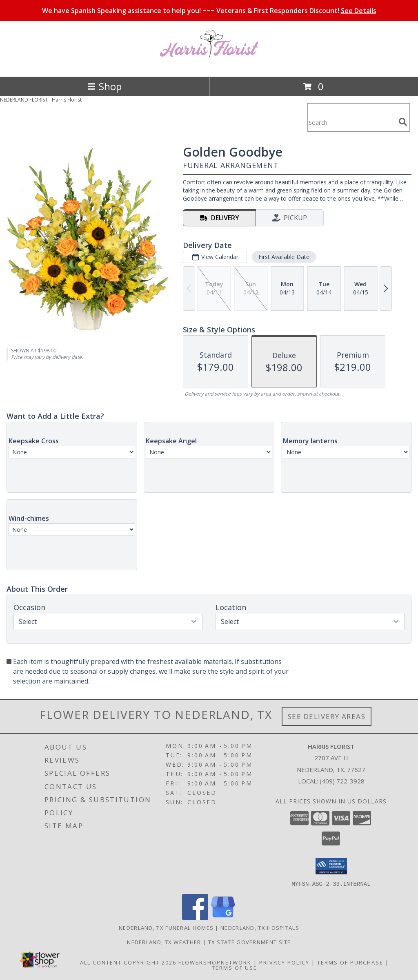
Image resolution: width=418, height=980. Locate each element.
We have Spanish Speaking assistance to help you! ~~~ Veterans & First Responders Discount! (209, 11)
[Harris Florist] (209, 65)
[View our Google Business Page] (223, 917)
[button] (331, 866)
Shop (104, 86)
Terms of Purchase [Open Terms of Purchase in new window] (350, 962)
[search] (403, 122)
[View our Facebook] (195, 917)
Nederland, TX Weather (164, 942)
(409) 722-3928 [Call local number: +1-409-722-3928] (342, 781)
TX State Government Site (250, 942)
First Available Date (284, 257)
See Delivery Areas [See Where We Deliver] (327, 716)
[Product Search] (351, 123)
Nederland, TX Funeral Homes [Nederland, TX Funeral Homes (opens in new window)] (166, 927)
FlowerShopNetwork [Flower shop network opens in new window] (215, 962)
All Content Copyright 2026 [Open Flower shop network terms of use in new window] (128, 962)
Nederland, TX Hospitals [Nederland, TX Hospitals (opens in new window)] (260, 927)
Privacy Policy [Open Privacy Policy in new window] (284, 962)
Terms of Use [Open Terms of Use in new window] (235, 967)
